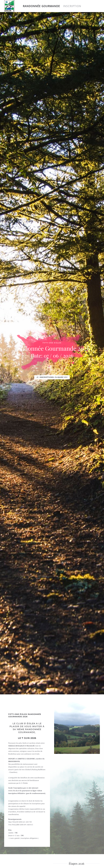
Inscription (72, 6)
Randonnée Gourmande (41, 6)
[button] (58, 728)
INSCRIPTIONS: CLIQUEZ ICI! (52, 377)
